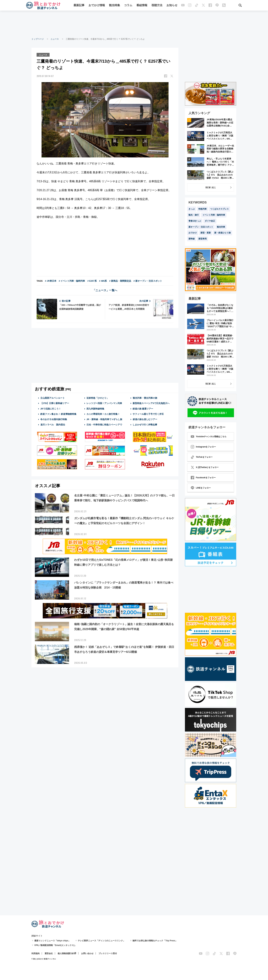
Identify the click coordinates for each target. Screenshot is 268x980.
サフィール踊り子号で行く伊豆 (148, 414)
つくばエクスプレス (219, 209)
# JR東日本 (51, 281)
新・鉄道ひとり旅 (223, 233)
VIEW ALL (211, 187)
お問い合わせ (87, 953)
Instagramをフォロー (203, 447)
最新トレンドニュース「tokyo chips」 (52, 941)
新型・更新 (206, 233)
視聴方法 (157, 6)
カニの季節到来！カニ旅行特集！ (103, 414)
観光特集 (115, 6)
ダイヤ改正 (210, 221)
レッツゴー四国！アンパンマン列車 (104, 403)
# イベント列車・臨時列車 (72, 281)
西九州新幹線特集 (95, 408)
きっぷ (192, 209)
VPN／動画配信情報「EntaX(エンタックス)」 (55, 945)
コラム (128, 6)
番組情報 (142, 6)
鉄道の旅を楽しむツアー (145, 419)
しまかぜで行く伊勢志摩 (145, 424)
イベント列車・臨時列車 (214, 215)
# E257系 (92, 281)
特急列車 (203, 209)
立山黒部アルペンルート (53, 398)
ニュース (55, 39)
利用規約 (36, 953)
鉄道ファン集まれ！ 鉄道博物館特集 (58, 414)
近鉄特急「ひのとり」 (98, 398)
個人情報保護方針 (66, 953)
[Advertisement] (134, 24)
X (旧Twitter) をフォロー (205, 467)
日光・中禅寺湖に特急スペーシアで (104, 424)
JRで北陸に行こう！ (51, 408)
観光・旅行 (194, 215)
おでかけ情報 (97, 6)
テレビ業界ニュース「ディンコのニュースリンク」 (101, 941)
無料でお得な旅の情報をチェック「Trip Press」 (155, 941)
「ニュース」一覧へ (105, 290)
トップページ (38, 39)
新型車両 (203, 239)
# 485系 (103, 281)
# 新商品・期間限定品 (120, 281)
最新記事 (79, 6)
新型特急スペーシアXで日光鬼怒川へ (151, 403)
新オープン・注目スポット (201, 227)
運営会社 (49, 953)
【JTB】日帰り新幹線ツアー (55, 403)
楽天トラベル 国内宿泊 (53, 424)
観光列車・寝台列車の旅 (145, 398)
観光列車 (221, 227)
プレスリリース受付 (108, 953)
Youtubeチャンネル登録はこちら (209, 437)
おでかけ (193, 233)
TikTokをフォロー (202, 457)
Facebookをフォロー (203, 478)
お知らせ (172, 6)
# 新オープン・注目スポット (148, 281)
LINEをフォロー (201, 488)
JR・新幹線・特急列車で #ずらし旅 (104, 419)
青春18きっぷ (195, 221)
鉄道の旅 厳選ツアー (143, 408)
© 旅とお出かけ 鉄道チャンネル (44, 959)
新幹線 (192, 239)
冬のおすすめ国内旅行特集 (54, 419)
